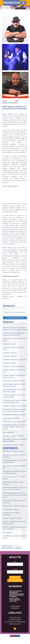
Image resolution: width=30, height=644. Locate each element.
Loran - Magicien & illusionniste (12, 418)
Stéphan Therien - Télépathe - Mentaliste (15, 506)
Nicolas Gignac (7, 114)
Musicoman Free (15, 624)
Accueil (16, 551)
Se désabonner (15, 580)
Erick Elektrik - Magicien (10, 363)
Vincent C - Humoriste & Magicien (12, 518)
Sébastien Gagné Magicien (10, 509)
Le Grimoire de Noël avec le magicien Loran (15, 406)
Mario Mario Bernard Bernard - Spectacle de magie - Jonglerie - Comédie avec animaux (14, 427)
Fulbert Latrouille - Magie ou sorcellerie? (14, 381)
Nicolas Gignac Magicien (10, 186)
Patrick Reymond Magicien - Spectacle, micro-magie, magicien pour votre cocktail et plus (15, 495)
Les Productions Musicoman (15, 622)
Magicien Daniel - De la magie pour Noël (14, 422)
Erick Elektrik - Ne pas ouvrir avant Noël (14, 366)
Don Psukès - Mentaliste (10, 353)
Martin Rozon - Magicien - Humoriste (13, 436)
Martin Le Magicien (8, 432)
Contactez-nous (15, 617)
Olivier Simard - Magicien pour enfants (14, 451)
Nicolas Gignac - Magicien (10, 448)
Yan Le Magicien (7, 533)
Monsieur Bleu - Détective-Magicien (13, 445)
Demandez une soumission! (15, 318)
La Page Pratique (15, 619)
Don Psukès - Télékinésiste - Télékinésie (14, 360)
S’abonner (15, 577)
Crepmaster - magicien (9, 344)
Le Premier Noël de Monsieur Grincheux (14, 415)
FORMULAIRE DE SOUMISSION (15, 607)
